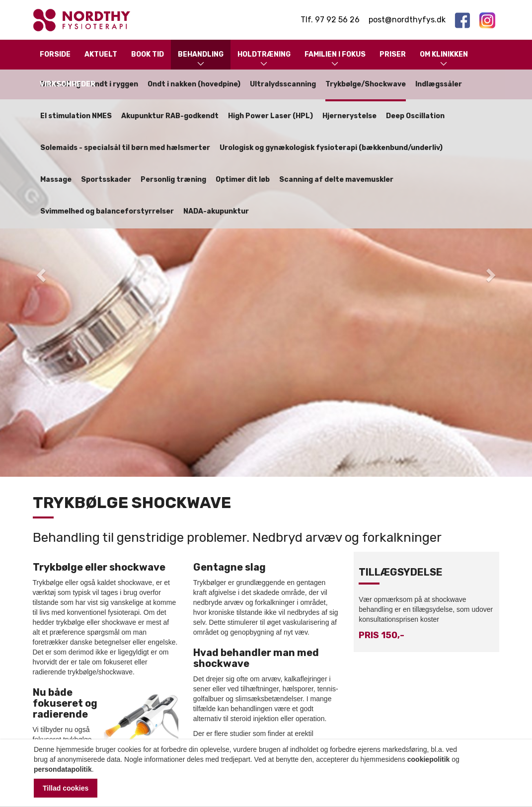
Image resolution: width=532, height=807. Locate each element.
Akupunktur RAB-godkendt (170, 116)
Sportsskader (106, 180)
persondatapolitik (63, 769)
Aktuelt (101, 54)
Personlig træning (173, 180)
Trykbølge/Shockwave (366, 84)
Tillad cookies (66, 788)
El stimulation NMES (76, 116)
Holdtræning (264, 59)
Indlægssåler (439, 84)
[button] (40, 272)
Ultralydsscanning (283, 84)
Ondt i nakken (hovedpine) (194, 84)
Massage (56, 180)
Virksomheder (68, 84)
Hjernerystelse (349, 116)
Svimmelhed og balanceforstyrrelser (107, 211)
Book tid (148, 54)
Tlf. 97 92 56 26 (330, 20)
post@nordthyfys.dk (407, 20)
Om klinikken (444, 59)
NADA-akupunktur (216, 211)
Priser (393, 54)
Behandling (201, 59)
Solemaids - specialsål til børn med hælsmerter (125, 148)
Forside (55, 54)
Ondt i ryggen (114, 84)
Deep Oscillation (415, 116)
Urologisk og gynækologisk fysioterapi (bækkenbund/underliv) (331, 148)
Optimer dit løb (243, 180)
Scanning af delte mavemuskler (336, 180)
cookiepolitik (429, 759)
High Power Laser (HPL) (270, 116)
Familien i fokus (335, 59)
